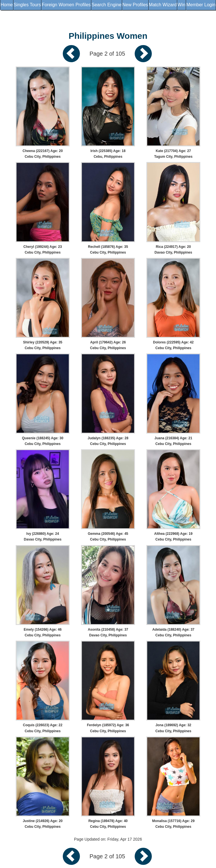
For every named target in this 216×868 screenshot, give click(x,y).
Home (7, 5)
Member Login (201, 5)
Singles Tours (27, 5)
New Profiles (135, 5)
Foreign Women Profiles (66, 5)
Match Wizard (163, 5)
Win (181, 5)
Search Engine (107, 5)
